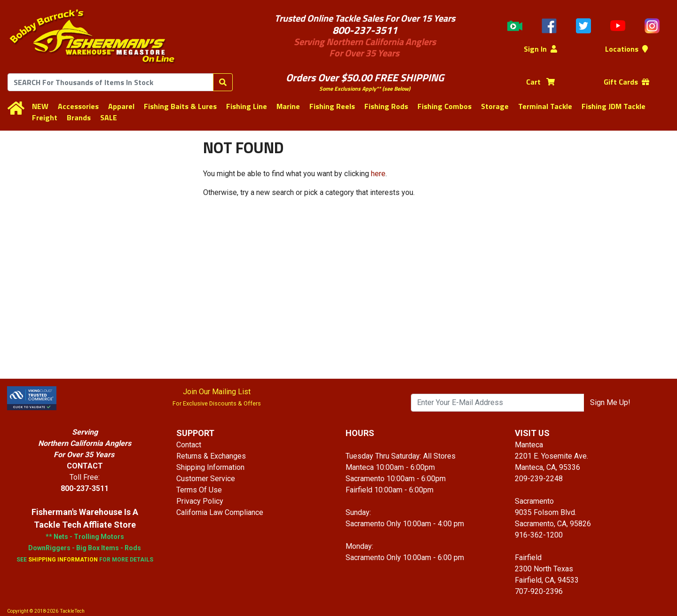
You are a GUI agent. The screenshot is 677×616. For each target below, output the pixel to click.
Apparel (121, 106)
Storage (495, 106)
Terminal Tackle (545, 106)
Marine (288, 106)
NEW (40, 106)
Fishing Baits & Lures (180, 106)
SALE (109, 117)
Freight (45, 117)
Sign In (540, 49)
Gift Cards (626, 82)
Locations (626, 49)
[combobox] (110, 82)
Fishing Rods (386, 106)
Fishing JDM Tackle (614, 106)
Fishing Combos (445, 106)
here (378, 174)
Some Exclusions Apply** (350, 89)
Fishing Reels (332, 106)
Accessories (78, 106)
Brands (79, 117)
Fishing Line (247, 106)
